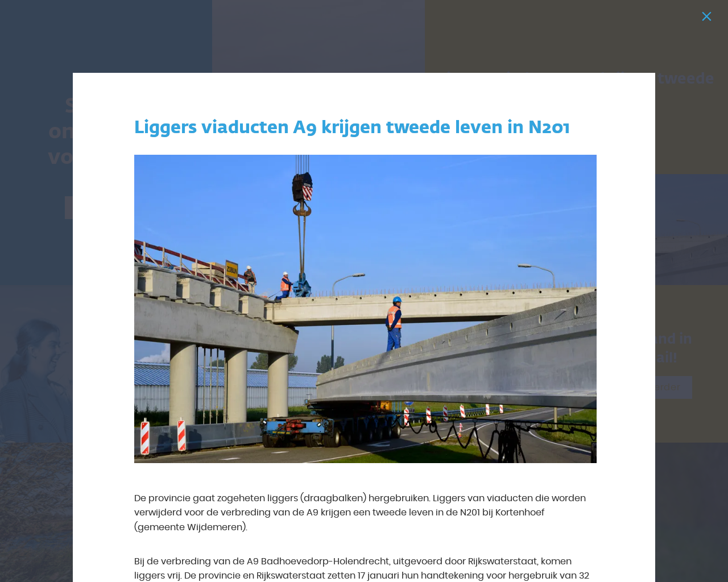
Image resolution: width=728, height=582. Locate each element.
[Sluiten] (709, 19)
